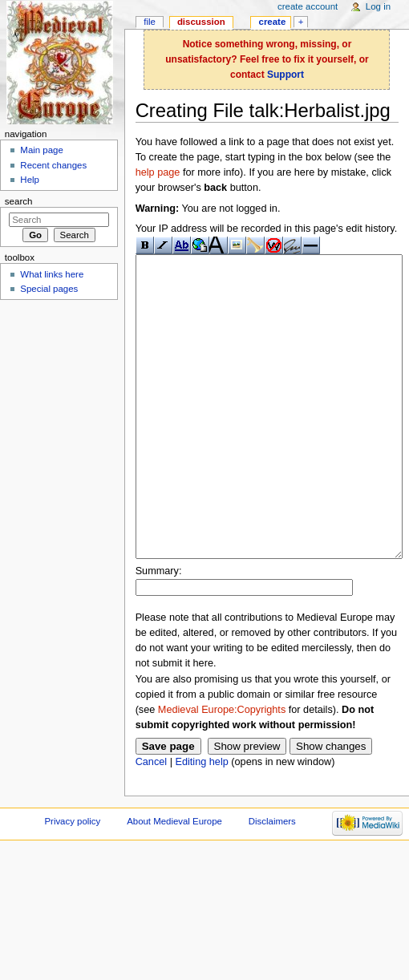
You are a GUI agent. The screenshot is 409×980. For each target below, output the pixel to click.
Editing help (201, 822)
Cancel (152, 822)
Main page (42, 150)
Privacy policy (72, 881)
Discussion (201, 22)
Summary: (159, 631)
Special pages (49, 289)
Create (273, 22)
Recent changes (53, 165)
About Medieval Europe (174, 881)
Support (285, 75)
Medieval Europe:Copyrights (222, 770)
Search (19, 201)
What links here (52, 274)
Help (30, 180)
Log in (378, 6)
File (150, 22)
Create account (308, 6)
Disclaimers (272, 881)
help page (158, 172)
